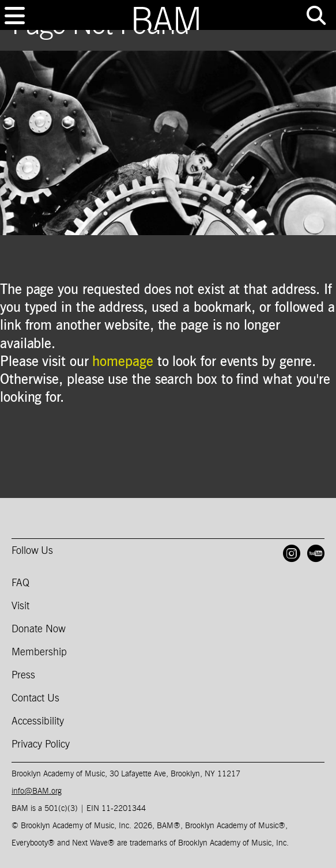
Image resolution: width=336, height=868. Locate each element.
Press (23, 675)
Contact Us (35, 699)
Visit (20, 606)
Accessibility (38, 722)
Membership (39, 652)
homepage (122, 362)
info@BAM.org (37, 791)
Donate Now (39, 629)
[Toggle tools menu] (316, 16)
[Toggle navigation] (14, 16)
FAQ (20, 583)
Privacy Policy (41, 745)
